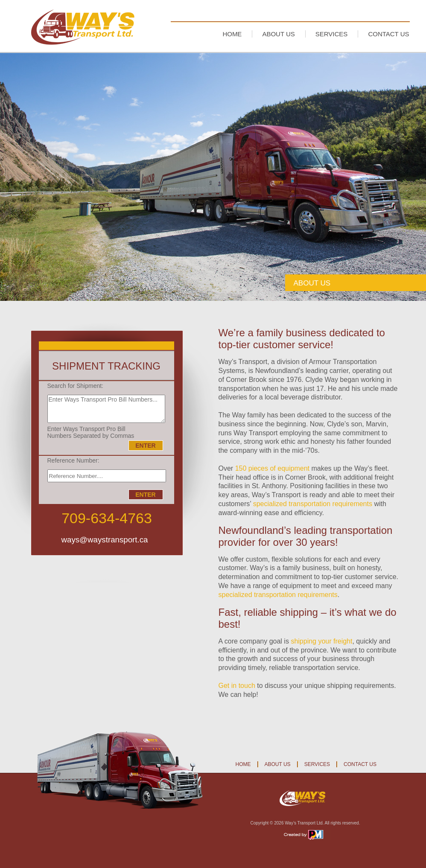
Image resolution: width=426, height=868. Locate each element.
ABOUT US (278, 34)
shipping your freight (321, 641)
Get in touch (237, 686)
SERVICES (332, 34)
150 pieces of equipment (272, 468)
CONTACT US (388, 34)
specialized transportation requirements (313, 504)
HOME (232, 34)
